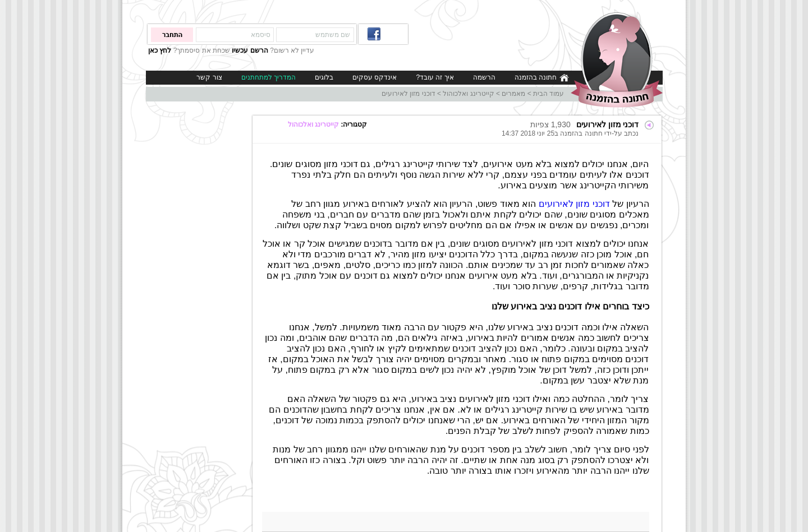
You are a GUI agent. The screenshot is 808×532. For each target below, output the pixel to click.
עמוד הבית (548, 94)
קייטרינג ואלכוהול (468, 94)
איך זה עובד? (435, 77)
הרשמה (484, 77)
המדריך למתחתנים (268, 77)
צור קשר (209, 77)
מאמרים (513, 94)
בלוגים (324, 77)
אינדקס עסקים (375, 77)
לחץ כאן (160, 50)
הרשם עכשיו (250, 50)
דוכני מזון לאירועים (408, 94)
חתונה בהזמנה (542, 78)
